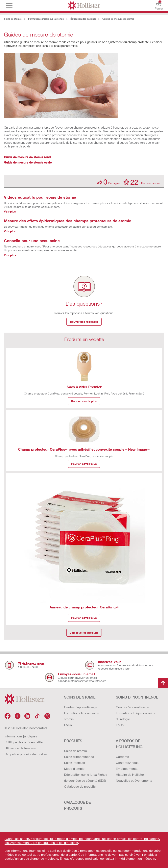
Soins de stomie (13, 19)
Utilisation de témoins (20, 748)
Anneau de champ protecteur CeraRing (84, 607)
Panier (159, 5)
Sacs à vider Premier (84, 387)
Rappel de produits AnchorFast (26, 754)
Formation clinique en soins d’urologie (135, 716)
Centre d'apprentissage (81, 707)
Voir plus (10, 211)
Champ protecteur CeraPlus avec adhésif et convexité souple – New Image (84, 449)
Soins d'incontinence (79, 757)
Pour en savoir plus (84, 401)
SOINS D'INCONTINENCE (137, 697)
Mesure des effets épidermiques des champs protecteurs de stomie (68, 221)
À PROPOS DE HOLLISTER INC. (130, 744)
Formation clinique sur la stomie (46, 19)
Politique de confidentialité (24, 742)
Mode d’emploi (75, 768)
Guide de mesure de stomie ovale (28, 162)
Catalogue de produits (80, 786)
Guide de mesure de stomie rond (27, 157)
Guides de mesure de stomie (118, 19)
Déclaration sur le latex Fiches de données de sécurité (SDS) (86, 777)
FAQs (68, 725)
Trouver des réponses (84, 322)
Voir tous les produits (84, 633)
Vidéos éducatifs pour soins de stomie (40, 197)
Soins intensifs (74, 763)
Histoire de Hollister (130, 774)
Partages (108, 182)
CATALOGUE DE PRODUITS (77, 805)
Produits (73, 741)
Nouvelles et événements (134, 780)
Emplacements (127, 768)
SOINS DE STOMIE (80, 697)
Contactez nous (127, 763)
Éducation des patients (83, 19)
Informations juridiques (21, 736)
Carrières (122, 757)
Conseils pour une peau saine (32, 241)
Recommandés (142, 182)
